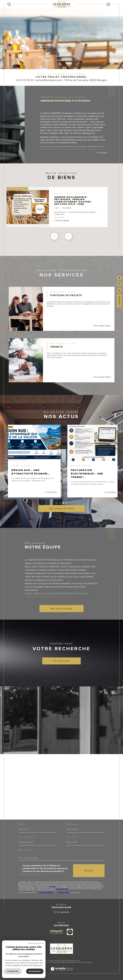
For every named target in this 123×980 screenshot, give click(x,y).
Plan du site (46, 963)
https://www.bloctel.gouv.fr (62, 889)
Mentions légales (55, 963)
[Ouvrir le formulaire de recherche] (9, 4)
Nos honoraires (36, 963)
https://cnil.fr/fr (53, 887)
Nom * (23, 824)
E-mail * (73, 837)
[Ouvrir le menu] (108, 4)
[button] (69, 236)
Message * (27, 850)
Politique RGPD (81, 963)
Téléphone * (29, 837)
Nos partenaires (71, 963)
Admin (63, 963)
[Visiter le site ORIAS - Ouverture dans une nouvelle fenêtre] (57, 932)
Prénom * (74, 824)
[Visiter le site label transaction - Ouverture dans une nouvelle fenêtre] (70, 932)
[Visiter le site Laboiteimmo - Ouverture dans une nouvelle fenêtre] (62, 972)
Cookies (89, 963)
